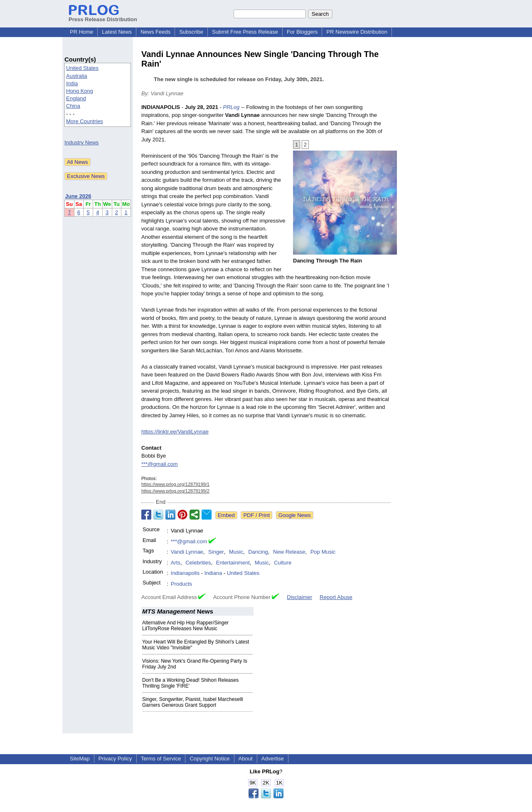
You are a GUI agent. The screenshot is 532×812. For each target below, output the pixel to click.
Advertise (273, 759)
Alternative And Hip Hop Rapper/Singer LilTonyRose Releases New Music (185, 626)
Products (181, 584)
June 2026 (78, 196)
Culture (283, 563)
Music (236, 552)
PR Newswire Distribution (357, 32)
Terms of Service (161, 759)
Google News (295, 515)
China (73, 106)
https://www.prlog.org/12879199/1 (175, 484)
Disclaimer (299, 597)
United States (82, 68)
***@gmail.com (160, 464)
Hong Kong (80, 91)
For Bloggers (302, 32)
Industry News (81, 142)
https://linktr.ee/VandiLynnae (175, 432)
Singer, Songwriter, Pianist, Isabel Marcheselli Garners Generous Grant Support (193, 702)
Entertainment (233, 563)
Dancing (258, 552)
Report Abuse (336, 597)
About (246, 759)
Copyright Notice (209, 759)
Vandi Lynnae (187, 552)
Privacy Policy (115, 759)
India (72, 83)
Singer (216, 552)
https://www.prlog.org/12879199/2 (175, 491)
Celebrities (198, 563)
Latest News (117, 32)
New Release (289, 552)
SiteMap (80, 759)
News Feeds (155, 32)
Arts (176, 563)
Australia (77, 76)
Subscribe (191, 32)
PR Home (81, 32)
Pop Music (323, 552)
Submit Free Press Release (245, 32)
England (76, 98)
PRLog (232, 107)
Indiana (213, 573)
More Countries (85, 121)
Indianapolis (185, 573)
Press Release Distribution (103, 16)
